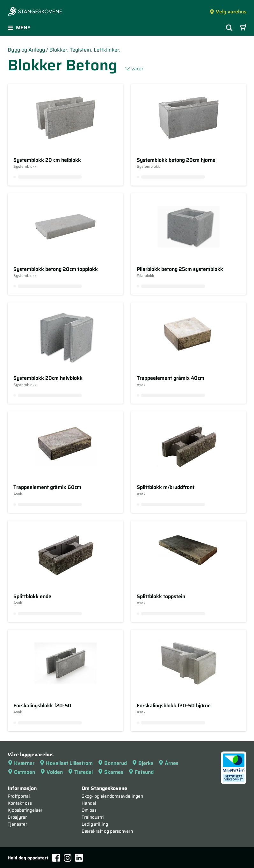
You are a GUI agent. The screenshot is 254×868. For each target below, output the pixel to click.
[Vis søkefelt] (229, 28)
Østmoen (21, 772)
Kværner (21, 763)
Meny (19, 28)
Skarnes (111, 772)
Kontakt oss (20, 803)
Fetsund (141, 772)
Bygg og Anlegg (26, 50)
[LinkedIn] (79, 858)
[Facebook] (56, 858)
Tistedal (80, 772)
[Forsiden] (35, 12)
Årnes (168, 763)
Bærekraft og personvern (107, 831)
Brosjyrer (17, 817)
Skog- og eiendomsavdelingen (112, 796)
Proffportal (19, 796)
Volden (51, 772)
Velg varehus (228, 12)
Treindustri (93, 817)
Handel (89, 803)
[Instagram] (68, 858)
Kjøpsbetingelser (25, 810)
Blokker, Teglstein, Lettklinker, (85, 50)
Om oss (89, 810)
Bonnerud (112, 763)
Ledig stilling (95, 824)
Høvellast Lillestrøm (66, 763)
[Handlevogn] (243, 28)
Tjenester (17, 824)
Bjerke (143, 763)
